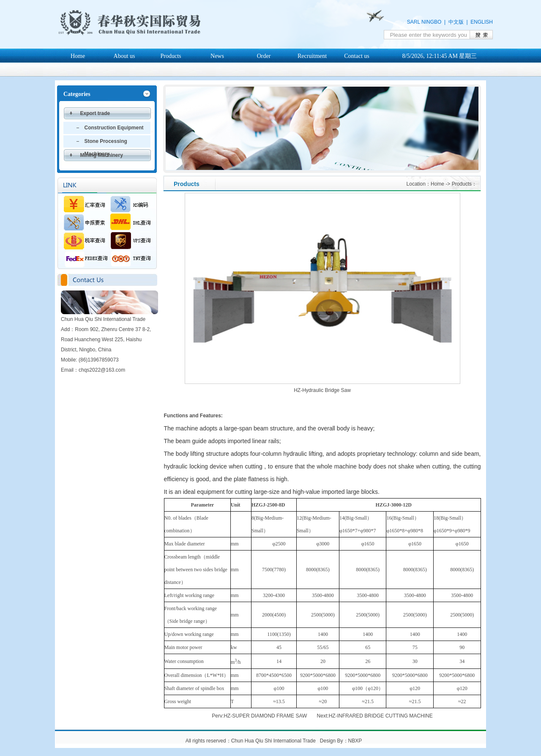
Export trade (95, 113)
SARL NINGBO (424, 22)
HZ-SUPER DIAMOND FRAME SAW (265, 716)
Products (171, 56)
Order (264, 56)
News (217, 56)
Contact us (357, 56)
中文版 (456, 22)
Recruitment (312, 56)
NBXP (355, 741)
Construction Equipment (114, 128)
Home (78, 56)
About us (124, 56)
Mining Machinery (102, 155)
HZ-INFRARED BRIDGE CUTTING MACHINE (381, 716)
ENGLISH (482, 22)
